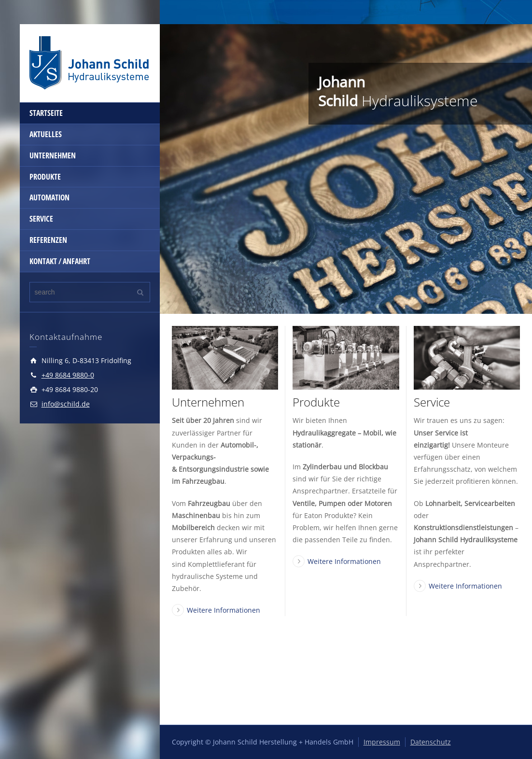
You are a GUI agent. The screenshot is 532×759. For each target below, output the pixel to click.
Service (432, 402)
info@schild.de (66, 404)
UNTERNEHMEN (53, 155)
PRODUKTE (45, 177)
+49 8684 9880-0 (68, 375)
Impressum (382, 742)
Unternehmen (208, 402)
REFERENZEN (48, 240)
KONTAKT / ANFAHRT (60, 261)
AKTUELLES (46, 134)
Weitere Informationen (224, 610)
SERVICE (41, 219)
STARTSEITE (46, 113)
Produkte (316, 402)
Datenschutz (431, 742)
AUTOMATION (49, 197)
